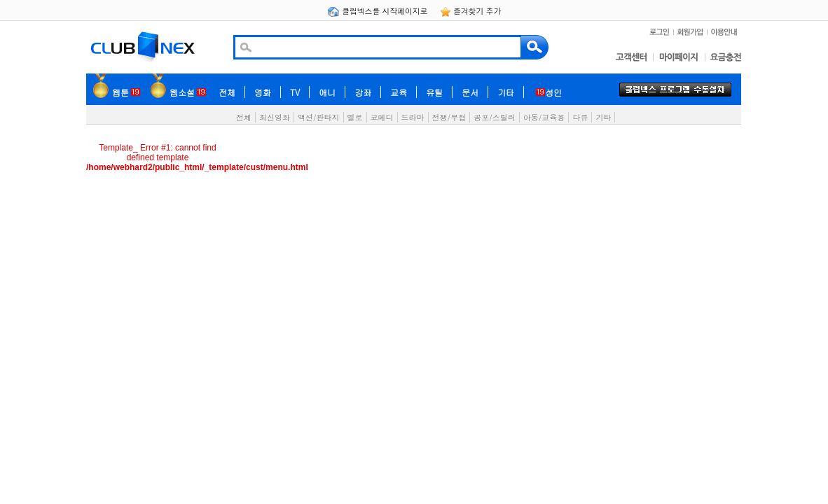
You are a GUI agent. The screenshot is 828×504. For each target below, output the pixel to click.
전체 (227, 92)
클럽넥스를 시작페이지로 (379, 11)
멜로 (355, 117)
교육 (399, 92)
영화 (263, 92)
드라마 (413, 117)
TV (295, 92)
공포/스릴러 (495, 117)
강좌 (363, 92)
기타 (506, 92)
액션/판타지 (319, 117)
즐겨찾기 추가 (471, 11)
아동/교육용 (544, 117)
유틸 (434, 92)
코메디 (382, 117)
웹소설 (188, 92)
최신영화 (275, 117)
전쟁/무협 (449, 117)
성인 (549, 92)
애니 (327, 92)
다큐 (580, 117)
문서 (470, 92)
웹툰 (126, 92)
